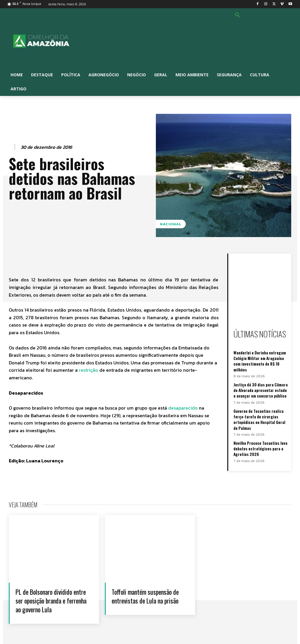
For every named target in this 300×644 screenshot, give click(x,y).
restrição (88, 370)
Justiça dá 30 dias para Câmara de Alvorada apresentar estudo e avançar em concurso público (260, 388)
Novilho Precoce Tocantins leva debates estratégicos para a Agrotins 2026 (260, 444)
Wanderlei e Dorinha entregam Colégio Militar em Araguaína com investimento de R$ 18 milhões (260, 360)
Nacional (171, 224)
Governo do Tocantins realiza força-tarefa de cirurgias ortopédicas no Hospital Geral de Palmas (259, 416)
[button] (238, 15)
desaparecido (184, 408)
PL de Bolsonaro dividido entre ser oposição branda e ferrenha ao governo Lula (52, 595)
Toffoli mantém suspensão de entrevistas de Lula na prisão (147, 595)
